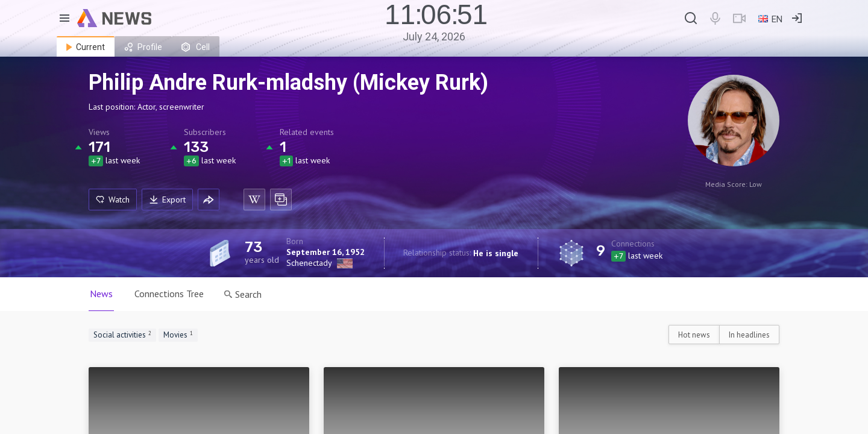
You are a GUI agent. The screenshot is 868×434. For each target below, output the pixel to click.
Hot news (694, 335)
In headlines (749, 335)
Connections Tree (169, 294)
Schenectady (309, 263)
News (101, 294)
